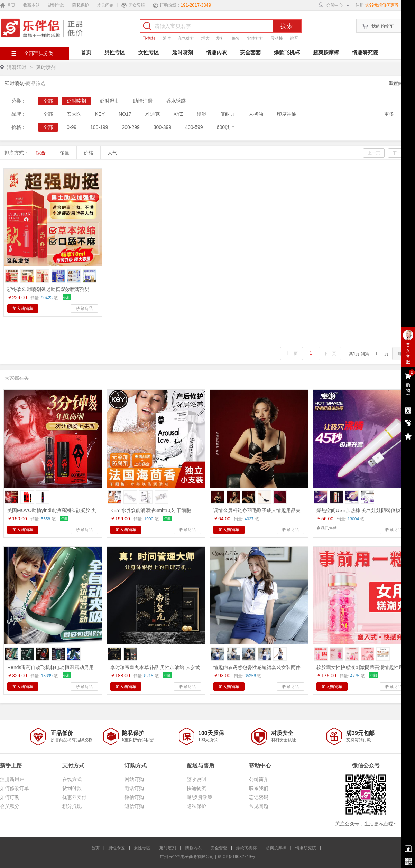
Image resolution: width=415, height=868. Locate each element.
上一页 (374, 153)
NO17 (125, 114)
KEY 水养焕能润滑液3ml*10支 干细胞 (151, 510)
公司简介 (259, 779)
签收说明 (196, 779)
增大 (205, 38)
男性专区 (115, 52)
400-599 (194, 127)
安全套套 (250, 52)
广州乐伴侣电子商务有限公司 (187, 857)
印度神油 (287, 114)
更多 (389, 114)
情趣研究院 (365, 52)
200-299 (131, 127)
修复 (236, 38)
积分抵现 (72, 806)
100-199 (99, 127)
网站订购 (134, 779)
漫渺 (202, 114)
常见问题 (105, 5)
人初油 (256, 114)
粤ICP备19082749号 (236, 857)
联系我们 (259, 788)
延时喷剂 (183, 52)
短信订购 (134, 806)
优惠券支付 (74, 797)
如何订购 (10, 797)
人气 (112, 153)
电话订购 (134, 788)
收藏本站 (31, 5)
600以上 (226, 127)
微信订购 (134, 797)
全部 (48, 101)
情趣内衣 (216, 52)
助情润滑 (143, 101)
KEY (100, 114)
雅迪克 (153, 114)
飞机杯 (149, 38)
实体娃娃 (255, 38)
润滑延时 (17, 67)
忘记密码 (259, 797)
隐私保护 (81, 5)
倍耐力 (228, 114)
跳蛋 (294, 38)
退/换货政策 (200, 797)
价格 (89, 153)
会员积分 (10, 806)
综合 (41, 153)
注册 (360, 5)
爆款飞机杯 (287, 52)
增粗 (221, 38)
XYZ (178, 114)
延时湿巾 (110, 101)
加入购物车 (23, 309)
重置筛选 (398, 83)
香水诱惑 (176, 101)
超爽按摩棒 (326, 52)
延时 (167, 38)
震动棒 (277, 38)
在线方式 (72, 779)
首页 (86, 52)
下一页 (399, 153)
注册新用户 (12, 779)
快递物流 (196, 788)
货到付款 (56, 5)
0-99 (72, 127)
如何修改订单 (15, 788)
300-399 (162, 127)
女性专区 (149, 52)
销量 (65, 153)
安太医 (74, 114)
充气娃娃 (186, 38)
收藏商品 (84, 309)
